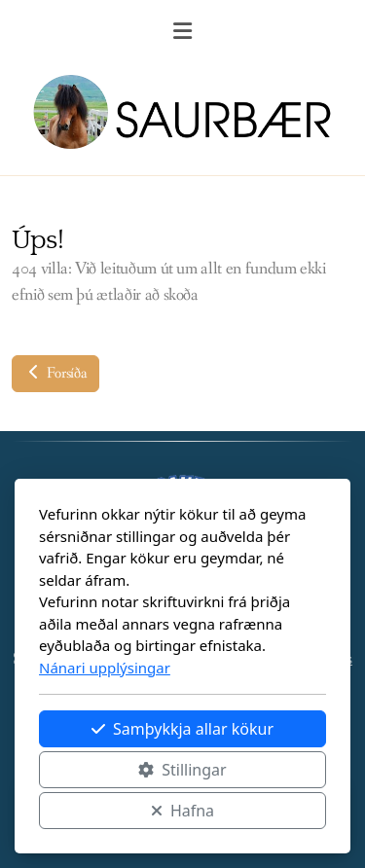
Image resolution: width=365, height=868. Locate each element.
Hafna (182, 811)
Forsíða (55, 373)
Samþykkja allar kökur (182, 729)
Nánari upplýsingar (105, 668)
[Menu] (183, 34)
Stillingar (182, 770)
